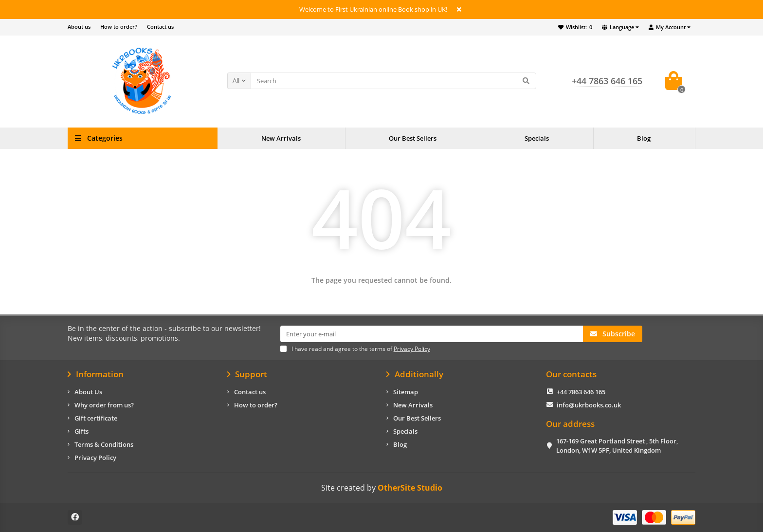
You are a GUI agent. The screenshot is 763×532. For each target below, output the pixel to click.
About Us (88, 392)
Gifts (82, 431)
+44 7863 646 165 (581, 392)
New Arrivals (281, 138)
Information (96, 374)
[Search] (393, 81)
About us (79, 27)
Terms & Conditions (104, 444)
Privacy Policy (95, 458)
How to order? (119, 27)
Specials (537, 138)
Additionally (415, 374)
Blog (644, 138)
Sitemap (406, 392)
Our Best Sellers (413, 138)
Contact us (160, 27)
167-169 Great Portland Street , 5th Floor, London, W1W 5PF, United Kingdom (617, 446)
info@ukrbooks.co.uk (589, 405)
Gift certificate (96, 418)
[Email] (432, 334)
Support (247, 374)
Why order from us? (104, 405)
